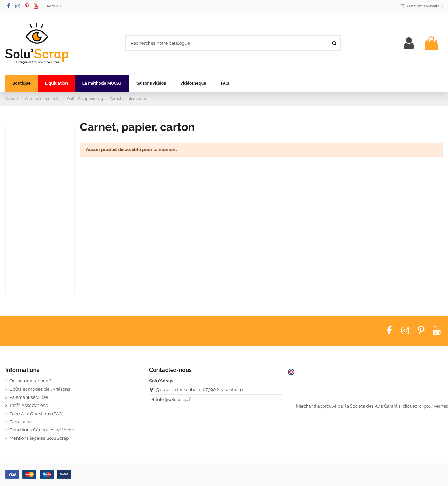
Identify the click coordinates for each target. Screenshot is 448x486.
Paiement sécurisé (29, 397)
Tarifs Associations (29, 405)
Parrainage (21, 422)
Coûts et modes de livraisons (40, 389)
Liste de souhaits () (422, 6)
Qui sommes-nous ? (30, 381)
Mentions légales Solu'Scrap (39, 438)
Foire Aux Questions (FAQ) (36, 414)
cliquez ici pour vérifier (425, 406)
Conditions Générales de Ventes (43, 430)
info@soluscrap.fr (174, 399)
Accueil (54, 6)
